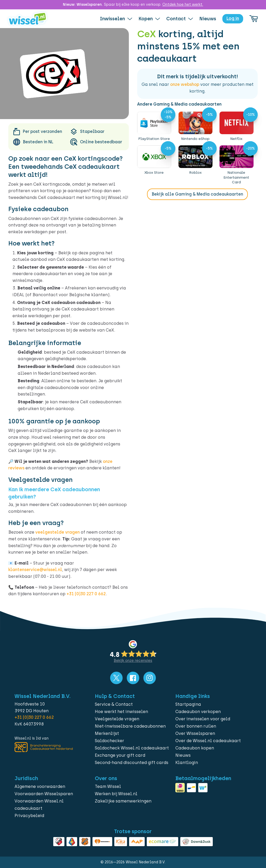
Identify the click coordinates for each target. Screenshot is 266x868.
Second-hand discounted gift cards (132, 763)
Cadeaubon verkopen (198, 712)
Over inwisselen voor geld (203, 719)
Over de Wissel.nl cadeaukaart (208, 741)
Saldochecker (109, 741)
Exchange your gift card (120, 755)
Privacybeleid (29, 816)
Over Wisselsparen (195, 733)
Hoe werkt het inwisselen (121, 712)
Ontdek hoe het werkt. (183, 5)
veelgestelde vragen (58, 532)
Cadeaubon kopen (195, 748)
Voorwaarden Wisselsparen (44, 794)
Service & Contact (114, 704)
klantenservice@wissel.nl (35, 570)
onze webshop (185, 84)
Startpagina (188, 704)
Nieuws (183, 755)
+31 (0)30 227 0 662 (86, 594)
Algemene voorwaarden (40, 786)
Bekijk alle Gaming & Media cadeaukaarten (197, 194)
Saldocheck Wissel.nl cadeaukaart (132, 748)
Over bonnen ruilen (196, 726)
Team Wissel (108, 786)
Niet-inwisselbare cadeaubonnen (130, 726)
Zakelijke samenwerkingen (123, 801)
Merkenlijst (107, 733)
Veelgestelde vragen (117, 719)
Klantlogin (187, 763)
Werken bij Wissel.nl (116, 794)
